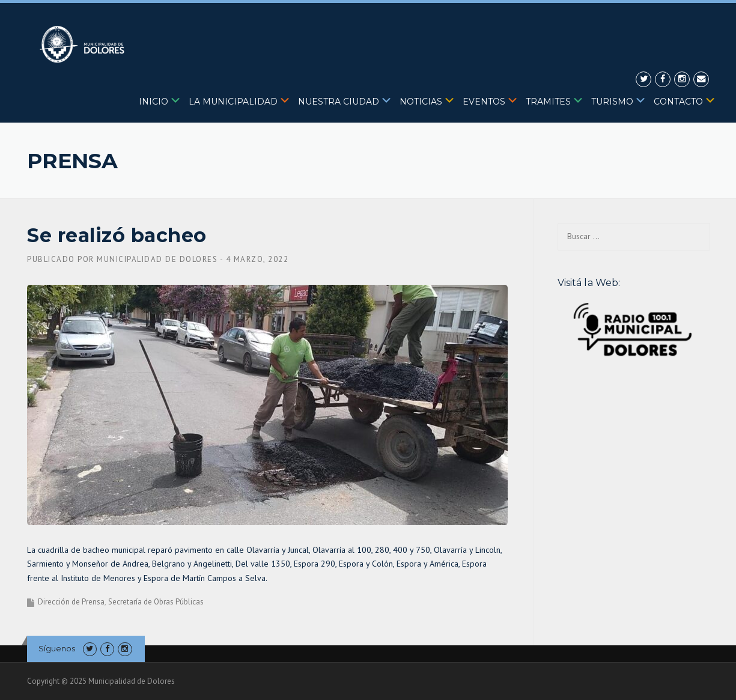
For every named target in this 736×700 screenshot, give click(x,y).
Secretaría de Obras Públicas (156, 602)
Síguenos (57, 648)
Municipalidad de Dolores (157, 259)
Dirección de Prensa (71, 602)
